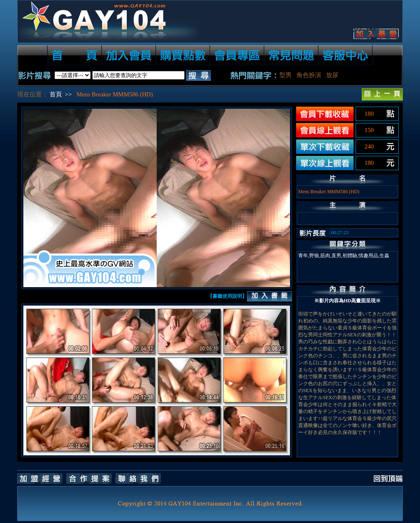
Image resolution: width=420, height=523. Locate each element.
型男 (285, 75)
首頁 (56, 94)
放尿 (332, 75)
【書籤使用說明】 (227, 296)
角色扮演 (309, 75)
